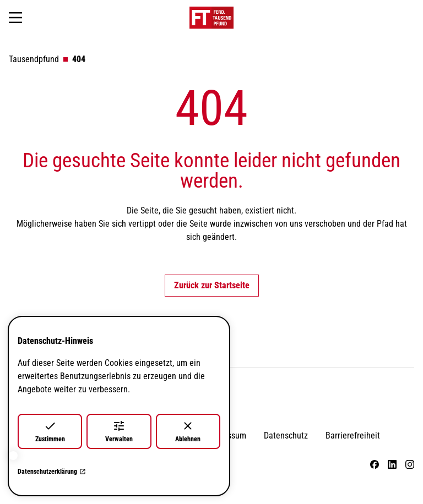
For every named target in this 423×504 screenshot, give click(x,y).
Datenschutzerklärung (52, 472)
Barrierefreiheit (353, 435)
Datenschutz (286, 435)
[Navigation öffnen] (15, 18)
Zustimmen (50, 431)
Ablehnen (188, 431)
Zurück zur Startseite (212, 285)
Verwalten (119, 431)
